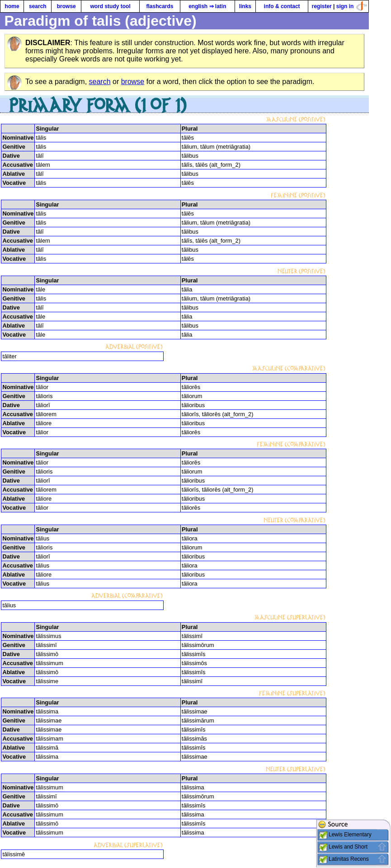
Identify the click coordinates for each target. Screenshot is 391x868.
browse (66, 6)
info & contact (282, 6)
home (12, 6)
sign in (345, 6)
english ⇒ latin (207, 6)
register (322, 6)
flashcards (160, 6)
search (38, 6)
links (245, 6)
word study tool (110, 6)
